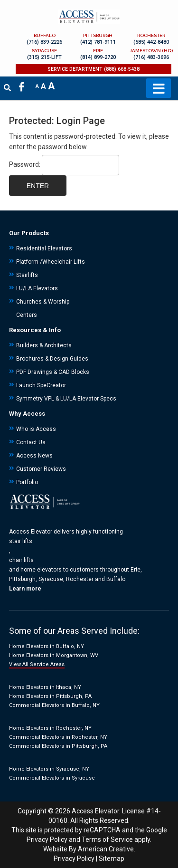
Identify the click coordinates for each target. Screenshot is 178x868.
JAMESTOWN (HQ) (151, 51)
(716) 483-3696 (151, 57)
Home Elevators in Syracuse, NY (49, 769)
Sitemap (112, 858)
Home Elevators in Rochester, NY (50, 728)
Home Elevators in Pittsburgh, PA (50, 696)
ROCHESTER (151, 35)
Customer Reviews (41, 469)
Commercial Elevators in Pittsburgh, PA (58, 746)
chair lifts (21, 560)
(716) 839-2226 (44, 42)
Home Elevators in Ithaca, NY (45, 687)
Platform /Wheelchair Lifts (51, 262)
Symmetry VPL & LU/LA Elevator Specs (66, 399)
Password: (64, 164)
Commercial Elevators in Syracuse (52, 778)
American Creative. (107, 849)
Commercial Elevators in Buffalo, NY (54, 705)
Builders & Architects (44, 345)
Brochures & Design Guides (52, 359)
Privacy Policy (47, 839)
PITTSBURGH (98, 35)
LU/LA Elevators (37, 288)
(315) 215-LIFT (44, 57)
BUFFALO (45, 35)
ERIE (98, 51)
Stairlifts (27, 275)
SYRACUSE (44, 51)
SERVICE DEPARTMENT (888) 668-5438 (94, 69)
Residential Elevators (44, 248)
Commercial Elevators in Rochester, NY (58, 737)
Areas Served (83, 631)
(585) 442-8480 (151, 42)
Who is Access (36, 429)
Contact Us (31, 442)
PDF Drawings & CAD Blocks (53, 372)
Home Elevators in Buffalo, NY (47, 646)
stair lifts (21, 541)
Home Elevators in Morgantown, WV (54, 655)
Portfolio (27, 482)
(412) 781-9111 (98, 42)
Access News (34, 456)
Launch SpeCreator (41, 385)
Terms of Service (107, 839)
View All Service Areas (37, 664)
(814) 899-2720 (98, 57)
